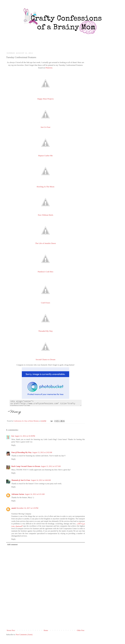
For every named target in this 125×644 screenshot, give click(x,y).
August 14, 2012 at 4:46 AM (41, 480)
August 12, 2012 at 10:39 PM (25, 436)
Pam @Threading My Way (21, 452)
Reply (13, 445)
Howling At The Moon (46, 187)
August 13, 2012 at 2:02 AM (42, 452)
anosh (14, 508)
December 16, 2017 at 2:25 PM (27, 508)
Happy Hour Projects (46, 99)
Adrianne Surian (18, 494)
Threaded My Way (45, 331)
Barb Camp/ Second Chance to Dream (26, 466)
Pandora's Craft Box (46, 272)
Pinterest (49, 68)
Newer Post (11, 630)
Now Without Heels (46, 215)
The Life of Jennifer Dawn (46, 243)
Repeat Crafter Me (46, 156)
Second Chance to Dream (45, 359)
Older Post (81, 630)
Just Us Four (46, 127)
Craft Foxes (46, 303)
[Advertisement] (46, 612)
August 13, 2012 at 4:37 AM (51, 466)
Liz (13, 436)
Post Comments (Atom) (24, 635)
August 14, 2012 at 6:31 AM (35, 494)
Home (46, 630)
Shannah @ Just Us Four (21, 480)
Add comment (12, 545)
